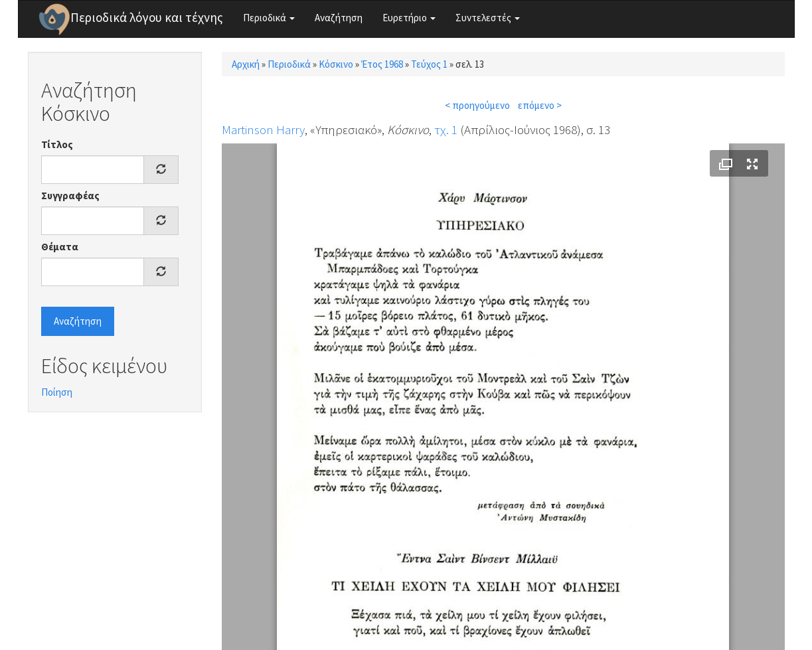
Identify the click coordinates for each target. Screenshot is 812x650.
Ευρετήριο (409, 18)
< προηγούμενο (477, 105)
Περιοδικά (269, 18)
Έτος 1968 (382, 64)
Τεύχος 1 (429, 64)
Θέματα (60, 247)
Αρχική (246, 64)
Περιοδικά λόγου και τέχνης (147, 17)
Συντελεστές (488, 18)
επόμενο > (540, 105)
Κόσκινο (336, 64)
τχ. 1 (446, 129)
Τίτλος (57, 144)
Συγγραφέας (70, 196)
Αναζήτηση (339, 18)
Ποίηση (57, 392)
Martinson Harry (263, 129)
